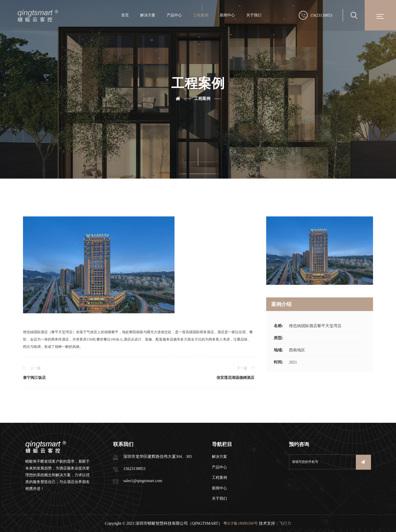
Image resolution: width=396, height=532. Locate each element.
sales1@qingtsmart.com (143, 481)
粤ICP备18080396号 (241, 523)
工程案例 (201, 15)
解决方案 (148, 15)
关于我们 (254, 15)
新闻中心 (227, 15)
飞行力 (285, 523)
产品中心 (174, 15)
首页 (125, 15)
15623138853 (321, 15)
